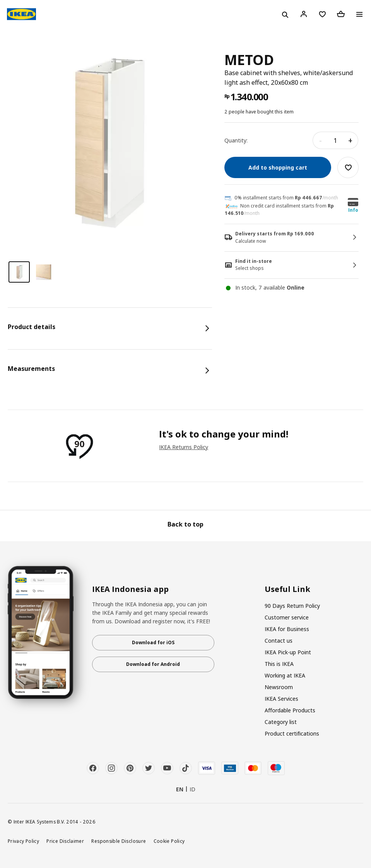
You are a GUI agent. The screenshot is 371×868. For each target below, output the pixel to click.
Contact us (279, 641)
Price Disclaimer (65, 841)
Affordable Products (290, 710)
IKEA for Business (287, 629)
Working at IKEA (285, 675)
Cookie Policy (169, 841)
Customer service (287, 617)
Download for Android (153, 664)
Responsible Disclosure (119, 841)
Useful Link (287, 589)
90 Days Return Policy (292, 606)
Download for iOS (153, 642)
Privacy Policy (23, 841)
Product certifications (292, 733)
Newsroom (279, 687)
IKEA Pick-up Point (288, 652)
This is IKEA (279, 664)
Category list (281, 722)
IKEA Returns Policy (184, 447)
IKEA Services (281, 699)
